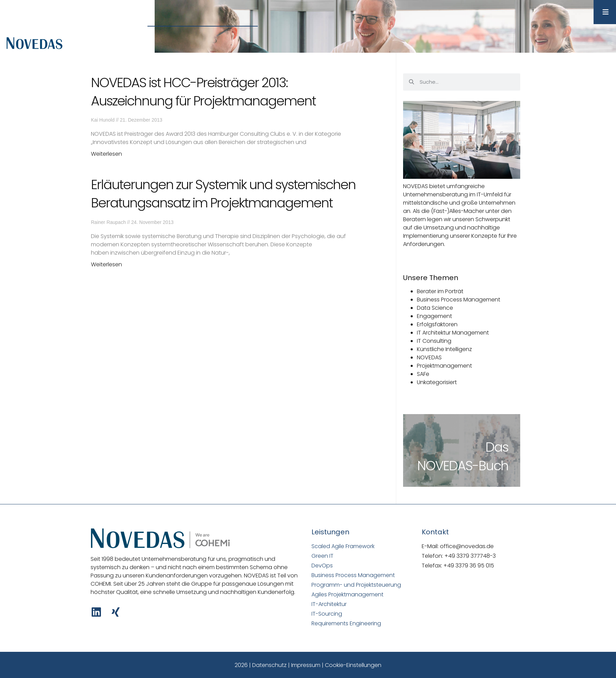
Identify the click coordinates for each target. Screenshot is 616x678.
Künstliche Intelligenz (444, 349)
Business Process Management (459, 300)
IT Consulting (434, 341)
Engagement (434, 316)
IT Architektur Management (453, 333)
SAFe (423, 374)
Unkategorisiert (437, 382)
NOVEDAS (429, 357)
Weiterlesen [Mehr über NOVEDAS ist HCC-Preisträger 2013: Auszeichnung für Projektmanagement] (106, 154)
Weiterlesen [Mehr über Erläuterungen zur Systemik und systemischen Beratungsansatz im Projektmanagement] (106, 264)
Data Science (435, 308)
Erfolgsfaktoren (437, 324)
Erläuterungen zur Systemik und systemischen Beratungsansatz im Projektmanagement (223, 194)
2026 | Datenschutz (261, 665)
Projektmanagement (444, 366)
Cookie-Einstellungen (353, 665)
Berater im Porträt (440, 291)
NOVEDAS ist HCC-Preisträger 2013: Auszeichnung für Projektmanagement (203, 92)
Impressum (306, 665)
